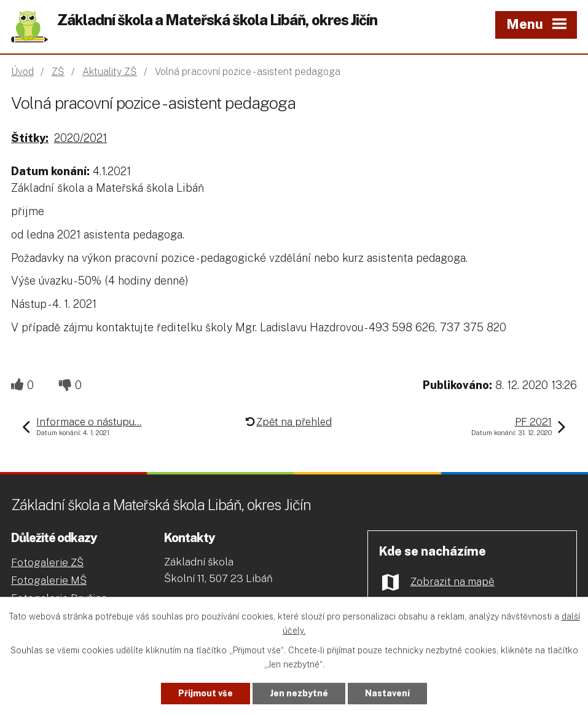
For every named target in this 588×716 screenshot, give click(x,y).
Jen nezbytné (299, 693)
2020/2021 (80, 138)
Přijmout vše (206, 693)
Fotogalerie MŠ (49, 580)
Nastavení (387, 693)
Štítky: (30, 138)
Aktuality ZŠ (110, 72)
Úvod (22, 72)
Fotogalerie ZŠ (47, 562)
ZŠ (58, 72)
